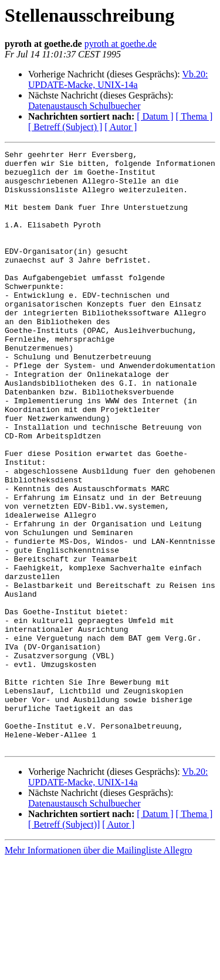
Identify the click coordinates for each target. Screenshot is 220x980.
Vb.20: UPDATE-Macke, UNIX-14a (118, 79)
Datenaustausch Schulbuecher (84, 106)
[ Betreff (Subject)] (64, 944)
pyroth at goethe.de (121, 44)
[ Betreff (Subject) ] (65, 127)
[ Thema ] (194, 116)
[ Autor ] (121, 127)
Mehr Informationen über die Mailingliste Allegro (98, 970)
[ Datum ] (155, 116)
